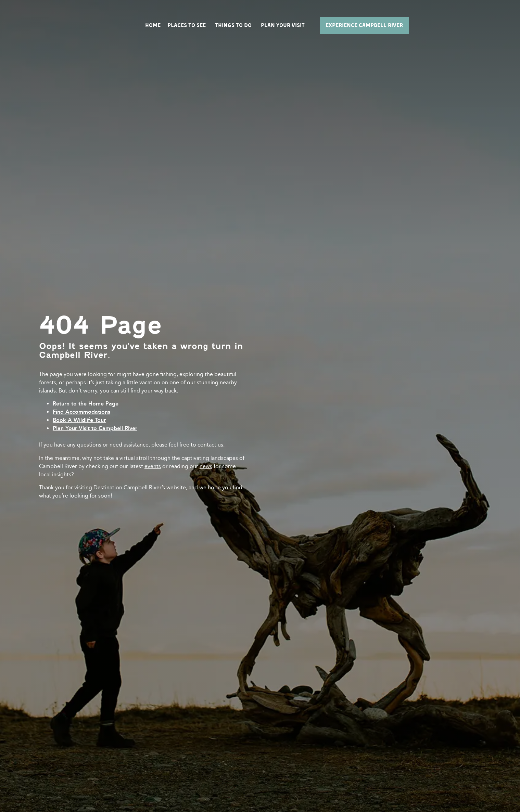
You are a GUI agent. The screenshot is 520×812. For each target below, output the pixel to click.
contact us (210, 445)
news (206, 466)
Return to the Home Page (86, 404)
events (153, 466)
